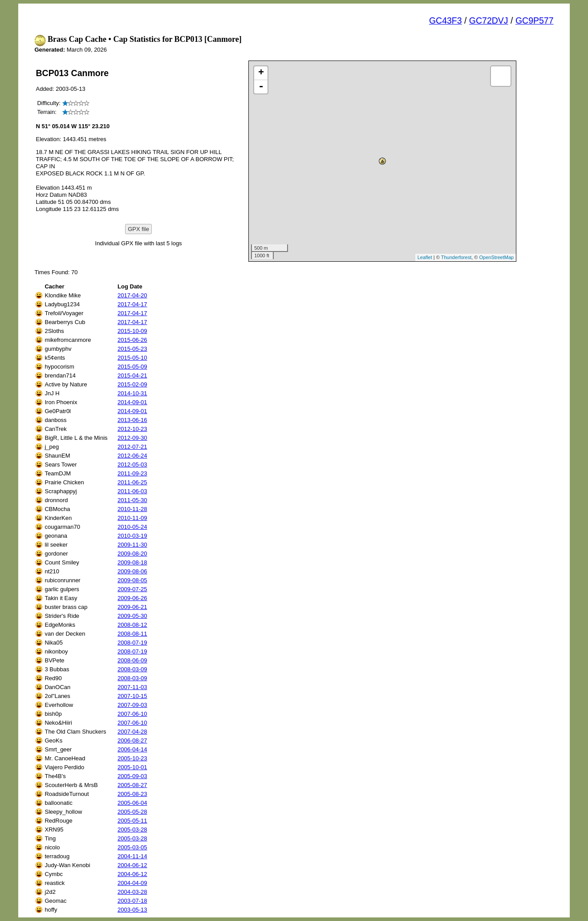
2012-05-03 (132, 465)
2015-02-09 (132, 384)
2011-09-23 (132, 473)
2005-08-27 (132, 785)
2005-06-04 (132, 803)
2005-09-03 (132, 776)
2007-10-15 (132, 696)
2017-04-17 (132, 304)
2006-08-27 (132, 740)
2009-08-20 (132, 554)
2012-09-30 (132, 438)
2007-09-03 (132, 705)
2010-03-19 (132, 536)
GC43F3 (446, 20)
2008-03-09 (132, 669)
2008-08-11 (132, 634)
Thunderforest (456, 257)
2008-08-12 (132, 625)
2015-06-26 (132, 340)
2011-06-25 (132, 482)
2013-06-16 (132, 420)
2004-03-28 (132, 892)
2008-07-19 (132, 643)
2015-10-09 (132, 331)
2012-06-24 (132, 456)
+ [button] (261, 73)
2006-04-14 (132, 749)
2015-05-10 (132, 358)
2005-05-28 (132, 812)
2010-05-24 (132, 527)
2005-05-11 (132, 821)
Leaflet (425, 257)
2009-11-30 (132, 545)
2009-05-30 (132, 616)
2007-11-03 (132, 687)
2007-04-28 (132, 732)
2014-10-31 (132, 393)
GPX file (138, 229)
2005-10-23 (132, 758)
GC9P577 (535, 20)
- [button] (261, 87)
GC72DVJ (489, 20)
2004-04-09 (132, 883)
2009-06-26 (132, 598)
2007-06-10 (132, 714)
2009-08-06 (132, 571)
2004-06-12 (132, 865)
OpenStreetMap (496, 257)
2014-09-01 (132, 402)
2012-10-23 (132, 429)
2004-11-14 (132, 856)
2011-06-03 (132, 491)
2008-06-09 (132, 660)
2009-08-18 (132, 562)
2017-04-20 (132, 295)
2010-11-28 (132, 509)
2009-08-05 (132, 580)
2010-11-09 (132, 518)
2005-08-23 (132, 794)
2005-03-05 (132, 847)
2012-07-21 (132, 447)
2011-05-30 (132, 500)
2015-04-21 (132, 375)
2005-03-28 (132, 830)
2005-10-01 (132, 767)
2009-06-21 (132, 607)
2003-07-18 (132, 901)
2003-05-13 (132, 910)
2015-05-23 (132, 349)
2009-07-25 (132, 589)
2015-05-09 (132, 367)
